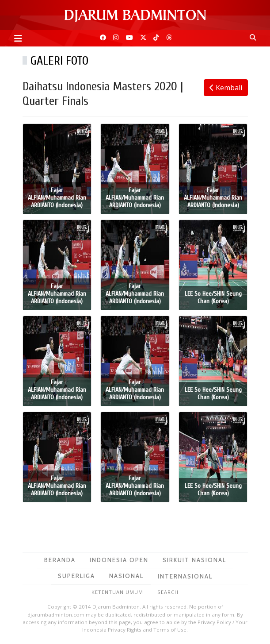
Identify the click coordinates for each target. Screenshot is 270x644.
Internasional (185, 576)
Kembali (226, 88)
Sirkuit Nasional (194, 560)
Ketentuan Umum (117, 592)
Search (168, 592)
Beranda (60, 560)
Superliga (76, 576)
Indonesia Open (119, 560)
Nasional (126, 576)
